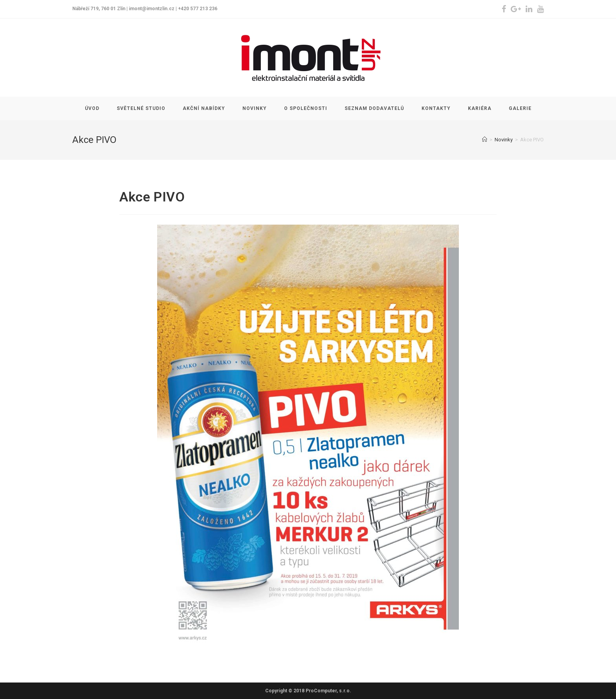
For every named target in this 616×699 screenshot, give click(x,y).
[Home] (485, 140)
